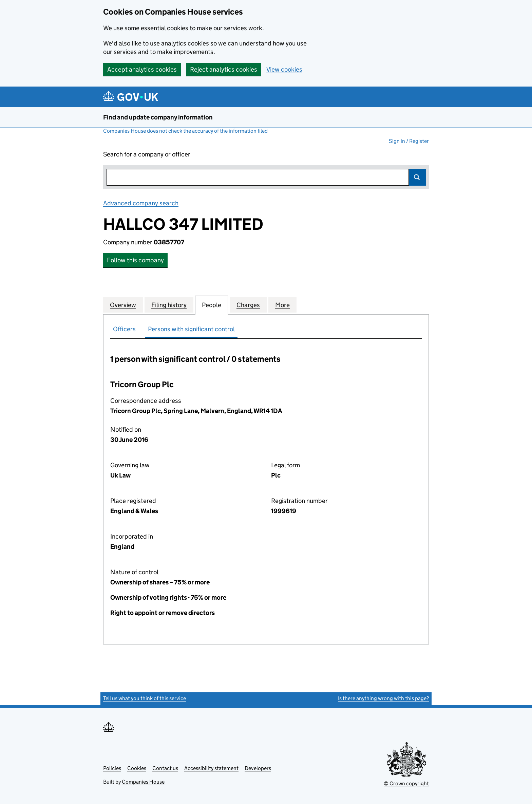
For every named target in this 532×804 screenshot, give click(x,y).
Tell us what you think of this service (145, 698)
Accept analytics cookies (142, 69)
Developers (258, 768)
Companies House (143, 782)
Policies (112, 768)
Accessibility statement (211, 768)
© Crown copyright (406, 783)
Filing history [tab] (169, 305)
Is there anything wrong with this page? (383, 698)
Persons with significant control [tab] (191, 329)
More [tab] (282, 305)
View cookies (284, 69)
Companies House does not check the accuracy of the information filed (185, 131)
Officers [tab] (124, 329)
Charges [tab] (248, 305)
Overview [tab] (123, 305)
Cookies (137, 768)
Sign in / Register (409, 141)
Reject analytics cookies (224, 69)
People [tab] (212, 305)
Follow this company (135, 260)
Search (417, 177)
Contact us (165, 768)
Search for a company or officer (147, 154)
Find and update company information (158, 117)
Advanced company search (141, 203)
